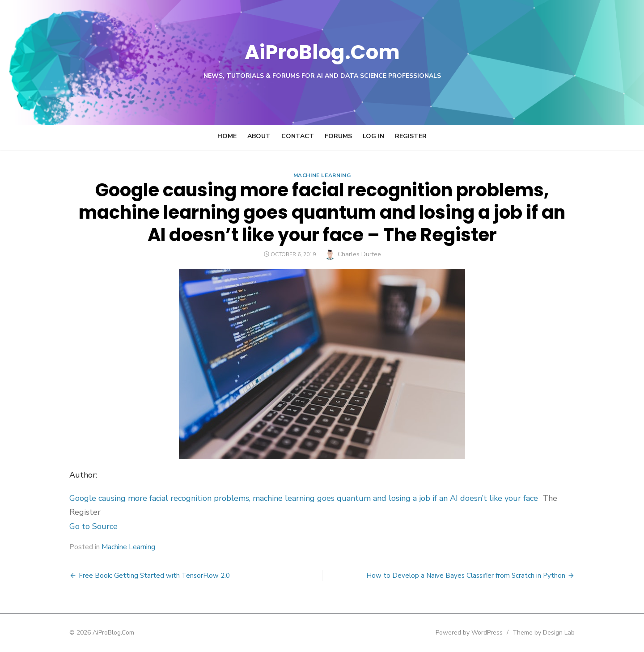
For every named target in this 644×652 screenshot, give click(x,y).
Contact (298, 136)
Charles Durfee (359, 254)
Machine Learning (322, 175)
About (259, 136)
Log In (373, 136)
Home (227, 136)
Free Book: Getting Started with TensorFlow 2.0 (148, 576)
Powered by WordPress (476, 633)
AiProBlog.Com (322, 52)
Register (411, 136)
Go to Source (87, 526)
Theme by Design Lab (550, 633)
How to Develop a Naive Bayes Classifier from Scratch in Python (472, 576)
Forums (338, 136)
